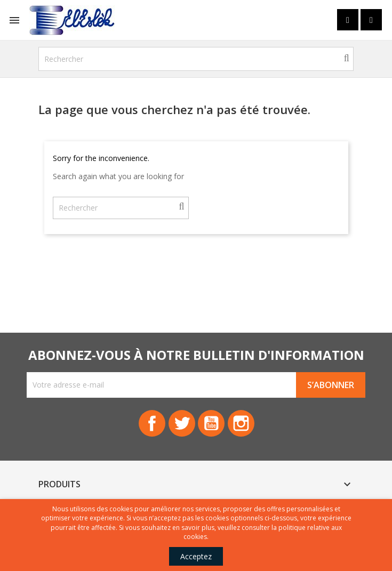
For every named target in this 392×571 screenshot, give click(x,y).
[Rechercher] (196, 59)
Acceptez (196, 556)
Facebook (152, 423)
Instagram (242, 423)
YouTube (212, 423)
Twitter (182, 423)
